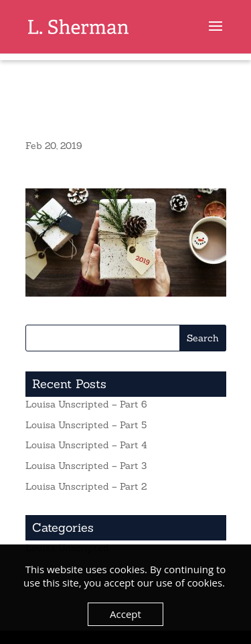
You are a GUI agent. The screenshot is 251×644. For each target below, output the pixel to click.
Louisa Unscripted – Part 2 (86, 486)
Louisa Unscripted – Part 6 (86, 404)
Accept (125, 614)
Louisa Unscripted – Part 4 (86, 445)
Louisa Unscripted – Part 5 (86, 425)
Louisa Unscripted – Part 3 (86, 466)
